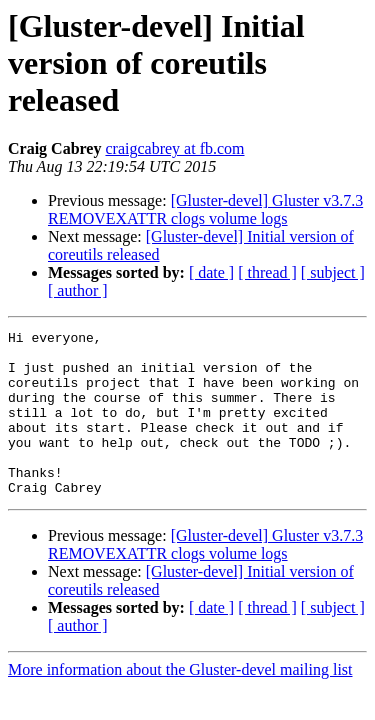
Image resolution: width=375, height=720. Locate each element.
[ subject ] (333, 272)
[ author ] (78, 290)
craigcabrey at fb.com (174, 148)
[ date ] (211, 272)
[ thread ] (267, 272)
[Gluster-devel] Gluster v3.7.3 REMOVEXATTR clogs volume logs (205, 209)
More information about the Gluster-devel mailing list (180, 702)
